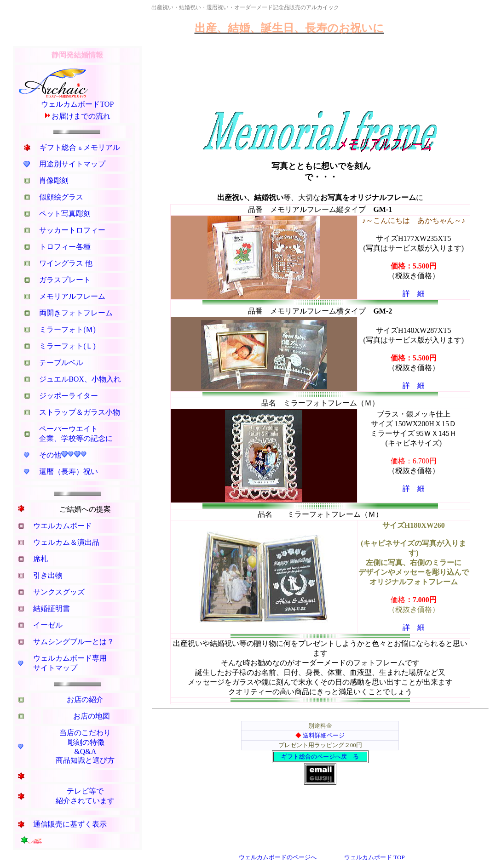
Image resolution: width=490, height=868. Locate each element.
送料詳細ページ (324, 735)
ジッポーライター (69, 396)
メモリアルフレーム (72, 296)
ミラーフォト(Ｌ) (67, 346)
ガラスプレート (65, 280)
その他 (50, 455)
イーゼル (48, 625)
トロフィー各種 (65, 247)
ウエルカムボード (63, 526)
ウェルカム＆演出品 (66, 542)
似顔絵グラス (61, 197)
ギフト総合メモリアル (80, 147)
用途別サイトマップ (72, 164)
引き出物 (48, 575)
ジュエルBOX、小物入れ (80, 379)
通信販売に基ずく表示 (70, 824)
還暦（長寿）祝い (69, 471)
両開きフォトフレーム (76, 313)
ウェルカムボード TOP (375, 857)
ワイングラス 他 (66, 263)
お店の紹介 (85, 700)
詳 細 (414, 294)
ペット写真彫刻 (65, 214)
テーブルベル (61, 363)
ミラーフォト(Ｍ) (67, 329)
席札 (40, 559)
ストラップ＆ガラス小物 (80, 412)
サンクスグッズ (59, 592)
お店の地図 (92, 716)
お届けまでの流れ (81, 116)
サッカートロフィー (72, 230)
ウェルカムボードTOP (77, 104)
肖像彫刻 (54, 180)
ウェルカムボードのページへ (278, 857)
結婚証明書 (52, 608)
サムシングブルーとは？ (74, 642)
